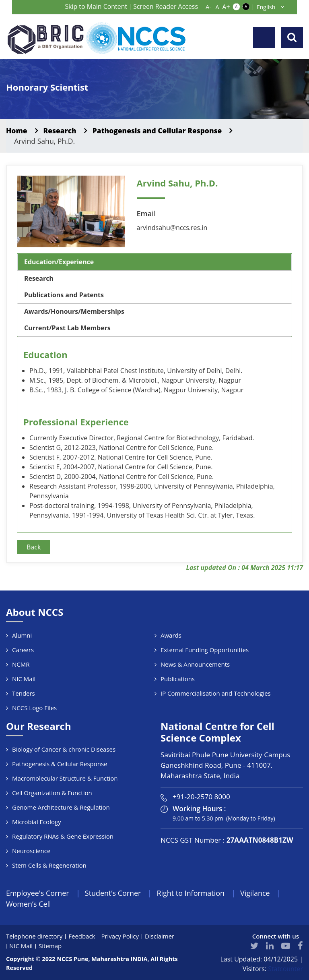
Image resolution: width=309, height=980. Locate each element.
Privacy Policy (120, 936)
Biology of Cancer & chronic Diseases (64, 749)
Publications (178, 679)
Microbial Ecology (37, 822)
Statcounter (285, 969)
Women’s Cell (29, 904)
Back (34, 547)
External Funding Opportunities (205, 650)
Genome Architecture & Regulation (61, 807)
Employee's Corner (38, 893)
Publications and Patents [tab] (64, 295)
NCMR (21, 664)
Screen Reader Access (165, 6)
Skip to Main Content (96, 6)
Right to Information (191, 893)
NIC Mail (24, 679)
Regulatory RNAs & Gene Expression (63, 836)
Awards (171, 635)
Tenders (24, 693)
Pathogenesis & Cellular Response (60, 764)
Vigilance (256, 893)
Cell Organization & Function (52, 793)
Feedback (82, 936)
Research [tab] (39, 279)
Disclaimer (160, 936)
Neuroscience (31, 851)
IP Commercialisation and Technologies (216, 693)
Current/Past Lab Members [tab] (68, 328)
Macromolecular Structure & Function (65, 778)
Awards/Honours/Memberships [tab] (74, 312)
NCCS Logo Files (34, 708)
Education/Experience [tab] (59, 262)
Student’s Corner (113, 893)
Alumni (22, 635)
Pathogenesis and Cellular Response (159, 131)
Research (60, 131)
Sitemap (50, 946)
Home (17, 131)
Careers (23, 650)
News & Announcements (195, 664)
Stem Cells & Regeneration (49, 865)
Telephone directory (34, 936)
